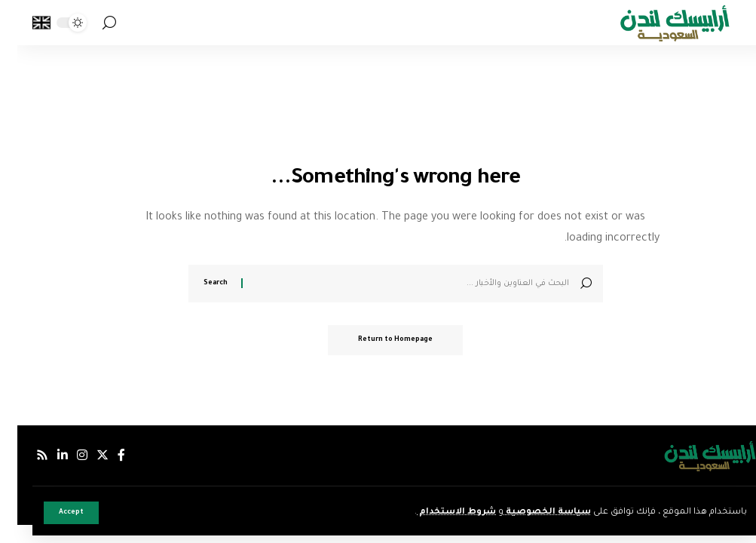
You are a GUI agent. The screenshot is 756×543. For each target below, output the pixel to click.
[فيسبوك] (104, 455)
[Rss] (25, 455)
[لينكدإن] (45, 455)
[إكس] (85, 455)
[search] (92, 23)
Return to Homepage (378, 340)
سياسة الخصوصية (530, 512)
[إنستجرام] (65, 455)
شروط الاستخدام (439, 512)
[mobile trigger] (728, 23)
